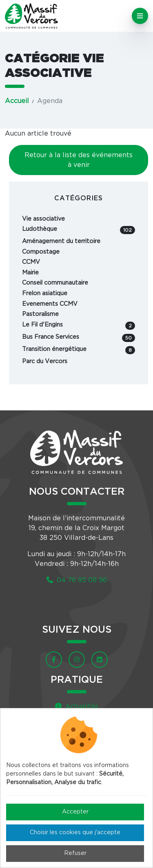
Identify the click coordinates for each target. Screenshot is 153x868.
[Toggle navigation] (140, 16)
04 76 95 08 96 (77, 580)
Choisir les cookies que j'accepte (75, 833)
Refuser (75, 853)
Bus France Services (79, 338)
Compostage (41, 252)
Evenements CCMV (50, 304)
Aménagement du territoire (61, 241)
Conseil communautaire (55, 283)
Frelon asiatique (45, 293)
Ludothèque (79, 230)
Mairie (30, 273)
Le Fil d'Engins (79, 326)
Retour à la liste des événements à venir (79, 160)
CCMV (31, 262)
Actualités (77, 706)
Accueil (17, 101)
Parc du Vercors (45, 361)
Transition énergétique (79, 350)
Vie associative (43, 219)
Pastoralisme (40, 314)
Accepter (75, 812)
